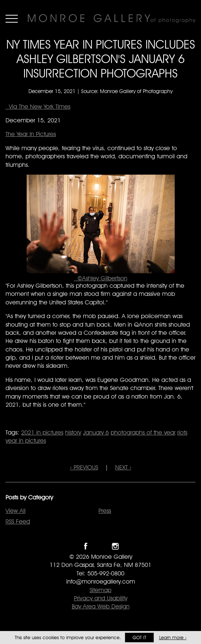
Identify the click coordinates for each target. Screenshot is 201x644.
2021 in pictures (42, 432)
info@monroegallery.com (101, 582)
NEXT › (123, 467)
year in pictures (26, 441)
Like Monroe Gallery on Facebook (86, 546)
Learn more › (173, 638)
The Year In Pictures (31, 134)
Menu (12, 19)
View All (16, 511)
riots (182, 432)
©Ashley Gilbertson (101, 278)
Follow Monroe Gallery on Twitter (100, 546)
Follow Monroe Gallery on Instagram (115, 546)
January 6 (96, 432)
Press (105, 511)
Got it (139, 638)
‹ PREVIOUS (84, 467)
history (73, 432)
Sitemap (100, 590)
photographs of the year (143, 432)
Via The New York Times (38, 107)
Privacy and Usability (101, 598)
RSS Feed (18, 521)
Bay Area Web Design (101, 606)
